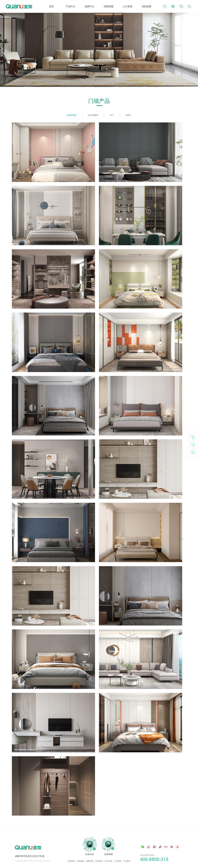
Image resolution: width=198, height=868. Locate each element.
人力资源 (117, 861)
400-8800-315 (154, 859)
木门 (112, 115)
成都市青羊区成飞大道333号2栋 (30, 856)
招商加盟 (90, 861)
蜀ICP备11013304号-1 (43, 861)
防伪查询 (99, 861)
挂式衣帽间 (93, 115)
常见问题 (108, 861)
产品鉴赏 (127, 861)
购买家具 (71, 861)
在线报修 (81, 861)
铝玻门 (129, 115)
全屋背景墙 (71, 115)
